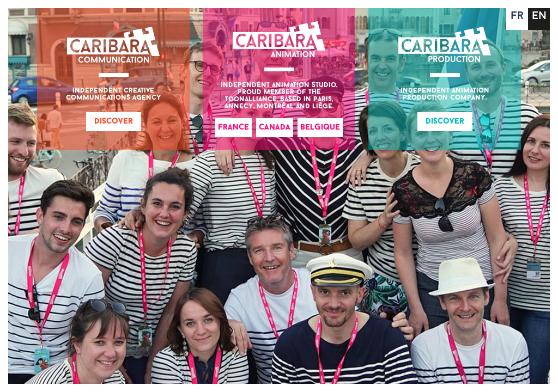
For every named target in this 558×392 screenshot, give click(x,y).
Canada (275, 128)
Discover (114, 122)
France (233, 128)
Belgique (320, 128)
